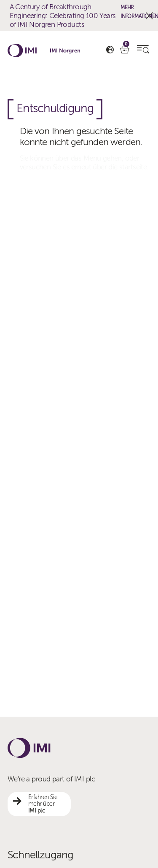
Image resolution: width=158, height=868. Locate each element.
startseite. (134, 167)
